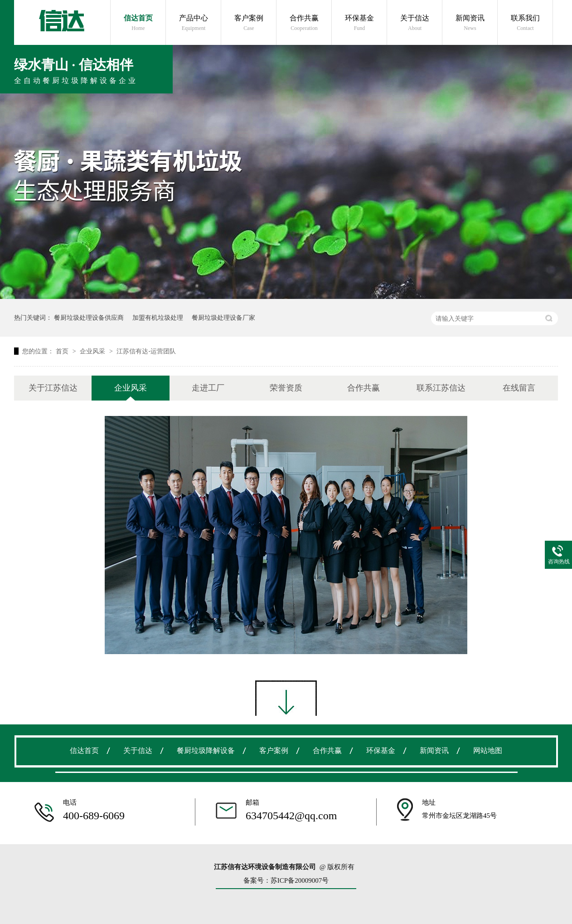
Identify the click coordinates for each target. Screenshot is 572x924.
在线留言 (519, 388)
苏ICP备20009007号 (300, 880)
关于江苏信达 (53, 388)
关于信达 (415, 23)
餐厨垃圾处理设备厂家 (223, 318)
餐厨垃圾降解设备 (206, 750)
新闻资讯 (470, 23)
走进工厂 (208, 388)
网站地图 (488, 750)
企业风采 (93, 351)
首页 (63, 351)
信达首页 (138, 23)
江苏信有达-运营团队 (146, 351)
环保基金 (359, 23)
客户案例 (249, 23)
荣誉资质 (286, 388)
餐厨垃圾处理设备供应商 (89, 318)
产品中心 (194, 23)
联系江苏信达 (441, 388)
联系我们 (525, 23)
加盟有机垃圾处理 (158, 318)
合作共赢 (304, 23)
